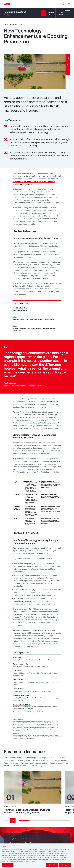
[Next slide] (13, 820)
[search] (64, 4)
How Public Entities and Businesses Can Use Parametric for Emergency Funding (27, 811)
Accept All (65, 865)
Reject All (52, 865)
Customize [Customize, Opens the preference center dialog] (8, 865)
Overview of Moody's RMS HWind (22, 705)
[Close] (71, 847)
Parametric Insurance (15, 12)
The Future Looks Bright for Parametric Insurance (27, 710)
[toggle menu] (69, 4)
